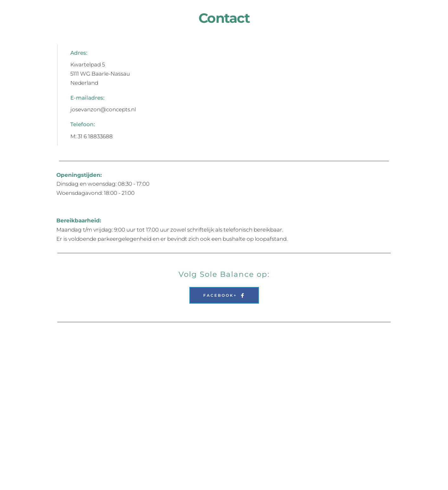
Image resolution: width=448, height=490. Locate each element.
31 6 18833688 (95, 136)
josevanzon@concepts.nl (103, 109)
